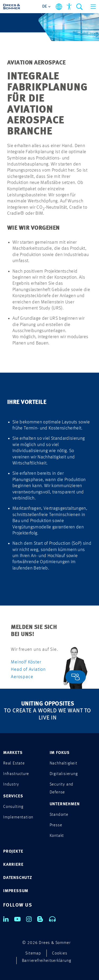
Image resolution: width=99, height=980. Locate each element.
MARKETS (13, 753)
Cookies (60, 953)
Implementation (18, 817)
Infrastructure (16, 774)
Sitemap (33, 953)
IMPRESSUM (16, 891)
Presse (56, 825)
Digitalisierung (64, 774)
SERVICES (13, 796)
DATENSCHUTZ (18, 878)
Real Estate (14, 763)
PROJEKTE (13, 852)
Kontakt (57, 836)
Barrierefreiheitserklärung (47, 961)
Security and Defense (62, 788)
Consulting (13, 807)
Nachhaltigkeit (63, 763)
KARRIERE (13, 865)
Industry (11, 784)
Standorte (59, 815)
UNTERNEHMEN (65, 804)
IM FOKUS (60, 753)
